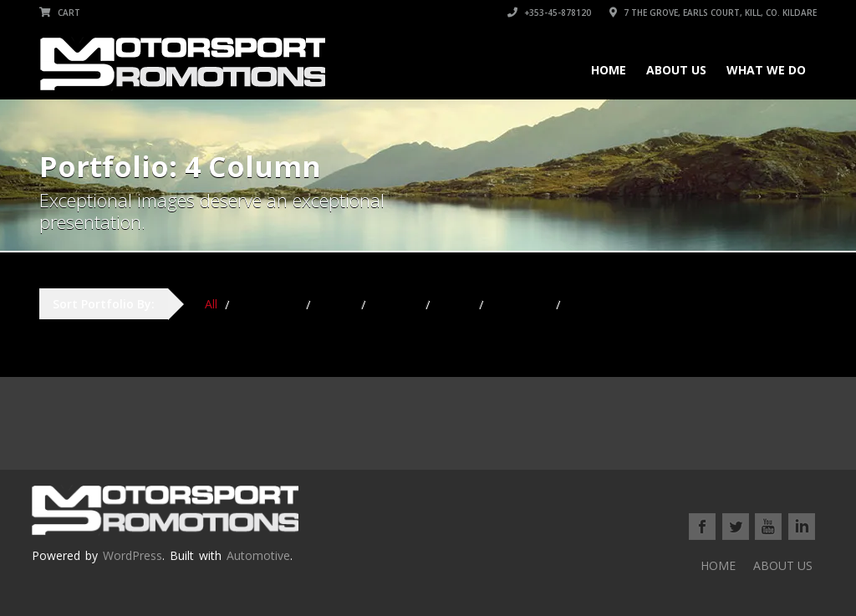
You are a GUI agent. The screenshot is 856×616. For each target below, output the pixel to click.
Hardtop (396, 304)
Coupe (336, 304)
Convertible (268, 304)
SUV (579, 304)
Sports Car (520, 304)
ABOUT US (676, 70)
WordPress (132, 555)
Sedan (455, 304)
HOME (609, 70)
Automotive (258, 555)
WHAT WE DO (766, 70)
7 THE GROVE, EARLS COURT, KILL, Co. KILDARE (713, 13)
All (211, 304)
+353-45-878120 (549, 13)
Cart (60, 13)
